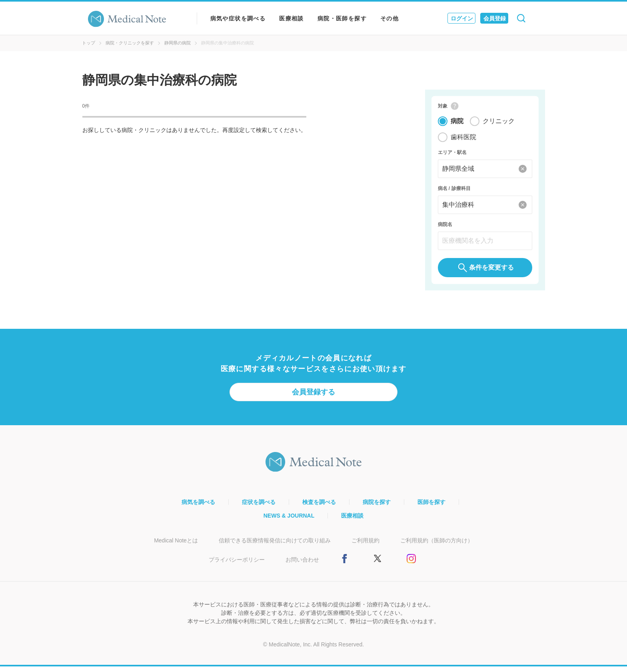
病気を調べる (198, 508)
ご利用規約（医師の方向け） (437, 546)
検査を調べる (319, 508)
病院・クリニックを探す (130, 43)
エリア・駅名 (452, 155)
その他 (389, 18)
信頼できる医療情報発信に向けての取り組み (275, 546)
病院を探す (377, 508)
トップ (89, 43)
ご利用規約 (365, 546)
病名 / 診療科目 (454, 191)
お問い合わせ (302, 565)
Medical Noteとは (176, 546)
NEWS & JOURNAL (289, 521)
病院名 (445, 227)
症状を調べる (259, 508)
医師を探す (431, 508)
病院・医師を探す (342, 18)
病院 (457, 124)
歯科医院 (463, 140)
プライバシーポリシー (237, 565)
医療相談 (292, 18)
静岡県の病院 (178, 43)
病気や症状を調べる (238, 18)
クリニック (499, 124)
